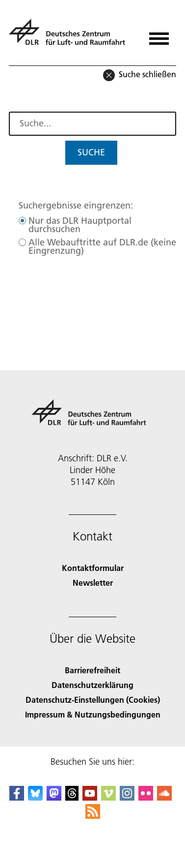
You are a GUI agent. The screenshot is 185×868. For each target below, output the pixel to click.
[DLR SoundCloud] (164, 797)
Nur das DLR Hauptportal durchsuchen (80, 225)
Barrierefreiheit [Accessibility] (92, 670)
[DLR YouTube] (90, 797)
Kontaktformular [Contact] (93, 568)
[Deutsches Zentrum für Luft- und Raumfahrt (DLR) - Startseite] (71, 36)
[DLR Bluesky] (35, 797)
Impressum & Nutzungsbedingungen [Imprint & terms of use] (93, 714)
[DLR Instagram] (127, 797)
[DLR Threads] (72, 797)
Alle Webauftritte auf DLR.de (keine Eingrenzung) (102, 246)
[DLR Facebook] (17, 797)
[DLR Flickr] (146, 797)
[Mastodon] (54, 797)
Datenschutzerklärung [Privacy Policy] (92, 685)
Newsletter (93, 583)
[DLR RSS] (93, 816)
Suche (91, 152)
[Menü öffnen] (159, 35)
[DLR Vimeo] (108, 797)
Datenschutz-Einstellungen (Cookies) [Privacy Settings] (93, 700)
